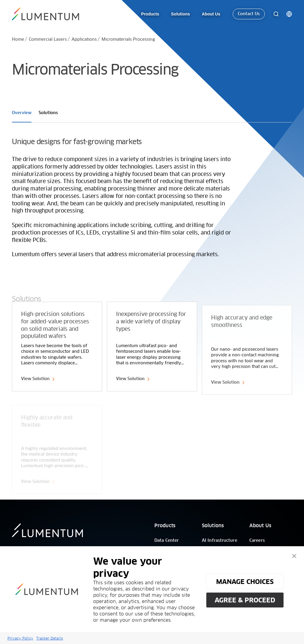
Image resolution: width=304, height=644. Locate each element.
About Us (260, 526)
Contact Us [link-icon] (249, 14)
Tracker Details (50, 638)
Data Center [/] (167, 541)
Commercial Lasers (48, 40)
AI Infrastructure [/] (220, 541)
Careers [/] (257, 541)
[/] (46, 14)
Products (165, 526)
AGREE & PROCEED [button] (245, 600)
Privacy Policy (20, 638)
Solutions (213, 526)
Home (18, 40)
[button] (294, 556)
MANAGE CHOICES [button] (245, 582)
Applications (84, 40)
